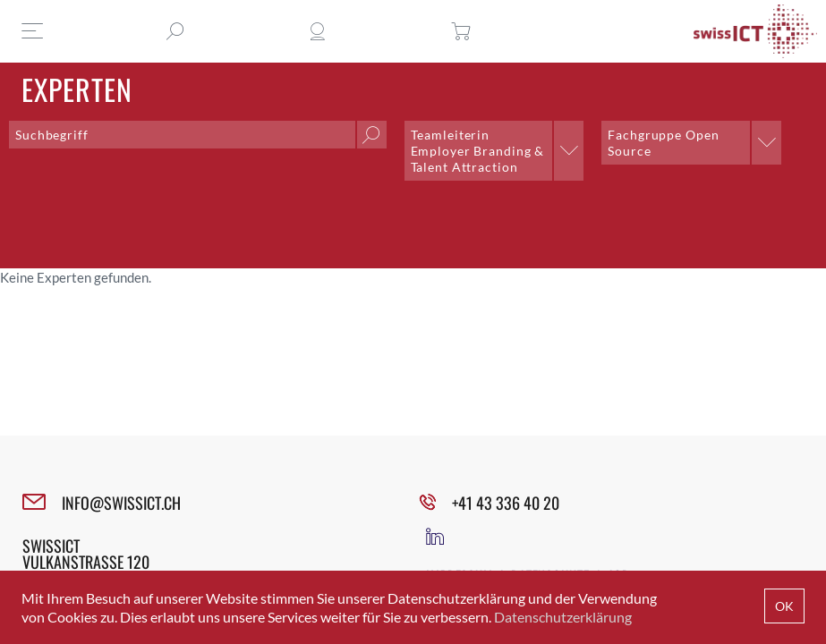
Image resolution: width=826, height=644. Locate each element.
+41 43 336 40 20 (506, 503)
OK (784, 606)
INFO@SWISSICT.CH (121, 503)
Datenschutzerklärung (563, 617)
